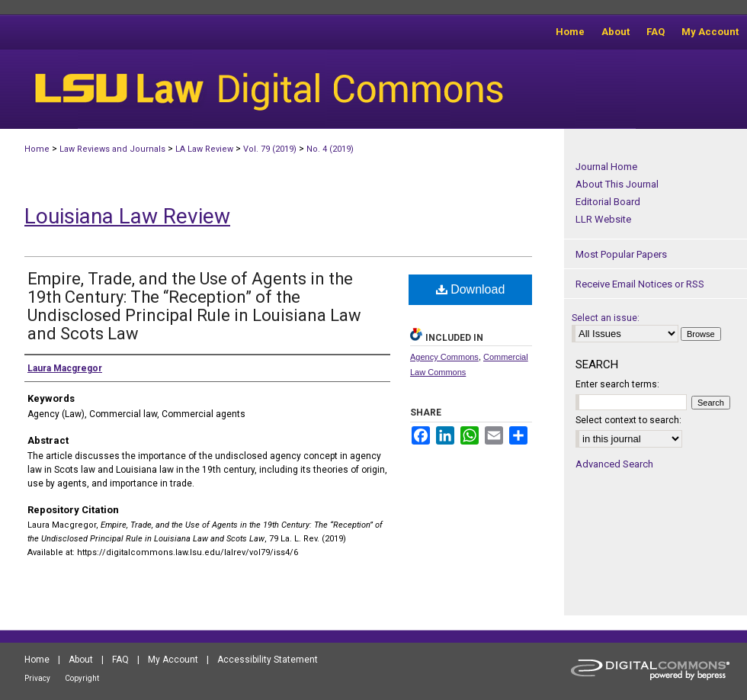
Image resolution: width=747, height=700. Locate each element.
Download (471, 289)
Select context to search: (628, 420)
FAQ (120, 660)
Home (37, 149)
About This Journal (617, 184)
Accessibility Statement (268, 660)
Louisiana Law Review (127, 216)
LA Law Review (204, 149)
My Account (173, 660)
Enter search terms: (617, 384)
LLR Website (603, 219)
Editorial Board (608, 202)
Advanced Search (614, 464)
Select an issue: (606, 318)
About (81, 660)
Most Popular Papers (621, 254)
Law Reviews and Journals (112, 149)
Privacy (37, 678)
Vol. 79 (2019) (270, 149)
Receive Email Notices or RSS (640, 284)
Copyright (82, 678)
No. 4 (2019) (330, 149)
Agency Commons (444, 357)
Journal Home (606, 167)
